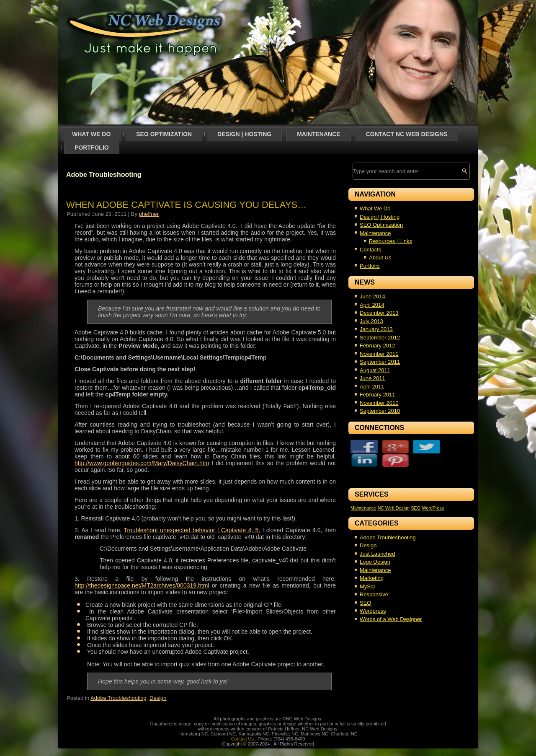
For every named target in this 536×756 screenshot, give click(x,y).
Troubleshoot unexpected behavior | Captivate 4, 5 (191, 530)
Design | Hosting (244, 134)
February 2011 (378, 395)
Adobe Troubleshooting (119, 698)
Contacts (370, 250)
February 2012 (378, 346)
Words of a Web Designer (391, 605)
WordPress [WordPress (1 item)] (433, 494)
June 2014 (372, 296)
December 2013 (379, 313)
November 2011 (379, 354)
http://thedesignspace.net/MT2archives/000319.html (142, 585)
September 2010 (380, 411)
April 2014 (372, 305)
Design (158, 698)
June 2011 (372, 378)
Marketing (372, 564)
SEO (365, 589)
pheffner (149, 214)
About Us (380, 258)
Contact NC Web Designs (407, 134)
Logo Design (375, 548)
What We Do (91, 134)
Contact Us (242, 739)
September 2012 (380, 338)
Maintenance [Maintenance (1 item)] (363, 494)
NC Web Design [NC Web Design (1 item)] (394, 494)
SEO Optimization (164, 134)
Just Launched (378, 540)
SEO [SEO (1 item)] (416, 494)
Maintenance (318, 134)
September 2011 (380, 362)
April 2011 (372, 387)
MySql (367, 573)
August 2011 (375, 370)
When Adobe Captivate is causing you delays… (186, 205)
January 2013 (376, 329)
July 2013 (371, 321)
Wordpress (373, 597)
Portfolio (92, 148)
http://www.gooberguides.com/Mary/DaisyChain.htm (142, 463)
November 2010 (379, 403)
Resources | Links (390, 241)
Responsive (374, 581)
